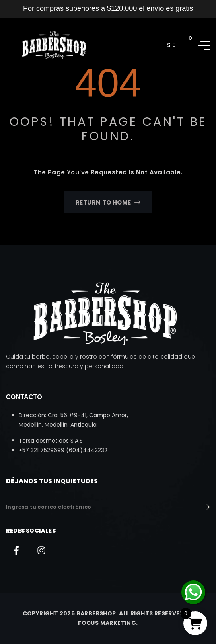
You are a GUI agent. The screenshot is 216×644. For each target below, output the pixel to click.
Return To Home (108, 202)
